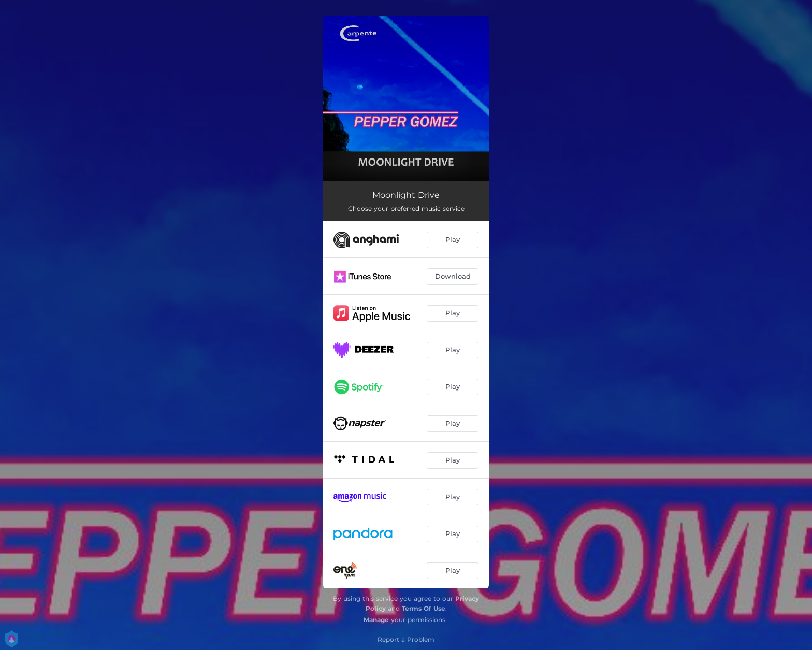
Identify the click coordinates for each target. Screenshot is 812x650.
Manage (376, 620)
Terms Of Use (424, 608)
